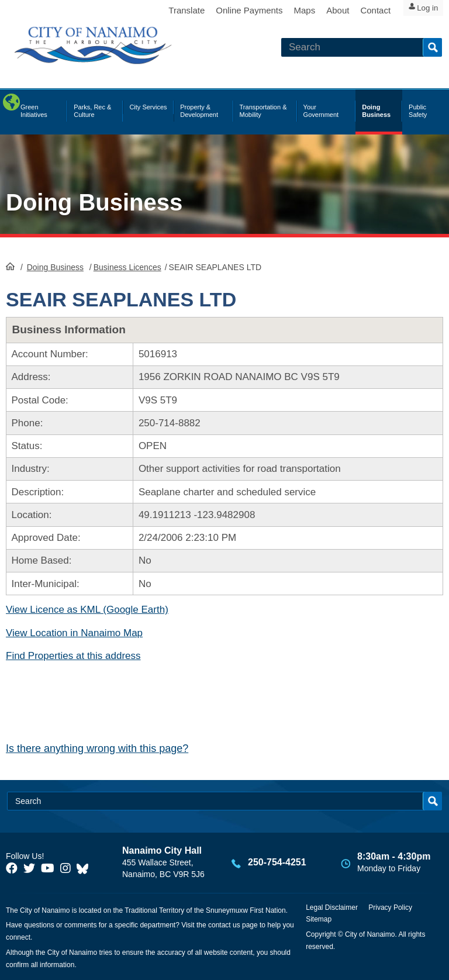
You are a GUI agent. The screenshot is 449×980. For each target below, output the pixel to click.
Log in (422, 11)
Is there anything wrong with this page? (97, 748)
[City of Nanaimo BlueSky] (85, 868)
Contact (359, 10)
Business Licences (127, 267)
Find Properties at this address (73, 656)
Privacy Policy (390, 907)
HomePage (10, 266)
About (321, 10)
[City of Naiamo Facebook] (12, 868)
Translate (170, 10)
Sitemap (319, 919)
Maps (289, 10)
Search (432, 47)
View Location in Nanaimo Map (74, 633)
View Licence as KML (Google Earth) (87, 610)
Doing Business (94, 202)
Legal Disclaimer (332, 907)
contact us (224, 925)
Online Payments (233, 10)
